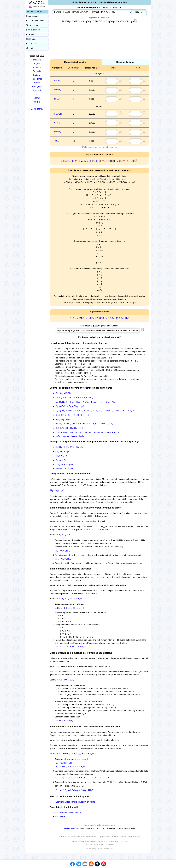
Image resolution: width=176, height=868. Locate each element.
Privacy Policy (123, 841)
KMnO (57, 90)
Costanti (30, 34)
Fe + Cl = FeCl (63, 393)
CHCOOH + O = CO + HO (70, 406)
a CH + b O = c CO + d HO (70, 608)
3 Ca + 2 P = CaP (64, 720)
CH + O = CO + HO (71, 599)
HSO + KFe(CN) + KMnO (69, 447)
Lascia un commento (72, 829)
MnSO (57, 132)
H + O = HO (57, 490)
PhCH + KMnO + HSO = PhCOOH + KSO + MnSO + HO (85, 424)
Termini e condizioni (110, 841)
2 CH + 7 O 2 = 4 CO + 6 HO (70, 647)
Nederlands (37, 79)
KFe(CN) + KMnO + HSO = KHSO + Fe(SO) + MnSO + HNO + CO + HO (95, 411)
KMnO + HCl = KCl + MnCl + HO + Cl (74, 398)
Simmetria (31, 39)
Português (37, 87)
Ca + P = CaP (67, 680)
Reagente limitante (125, 62)
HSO (57, 99)
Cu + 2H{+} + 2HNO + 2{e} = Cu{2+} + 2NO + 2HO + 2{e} (83, 778)
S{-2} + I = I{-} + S (64, 419)
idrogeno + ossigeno (65, 465)
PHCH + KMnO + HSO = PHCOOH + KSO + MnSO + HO (99, 318)
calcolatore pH (62, 816)
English (37, 64)
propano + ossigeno (64, 468)
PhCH (57, 81)
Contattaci (31, 48)
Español (37, 67)
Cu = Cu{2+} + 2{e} (64, 763)
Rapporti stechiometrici (76, 62)
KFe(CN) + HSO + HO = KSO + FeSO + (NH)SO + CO (85, 402)
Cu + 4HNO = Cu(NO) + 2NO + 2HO (74, 790)
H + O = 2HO (63, 551)
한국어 (37, 102)
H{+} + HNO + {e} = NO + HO (70, 767)
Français (37, 71)
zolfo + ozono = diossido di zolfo (70, 436)
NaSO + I (62, 456)
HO (57, 141)
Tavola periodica (34, 25)
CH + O (61, 460)
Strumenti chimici (34, 11)
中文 (37, 94)
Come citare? (37, 109)
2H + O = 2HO (63, 559)
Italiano (37, 75)
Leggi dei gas (32, 16)
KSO (57, 123)
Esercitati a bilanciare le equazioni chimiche (75, 802)
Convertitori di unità (35, 21)
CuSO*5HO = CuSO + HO (69, 428)
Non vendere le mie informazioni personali (99, 844)
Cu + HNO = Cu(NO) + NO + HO (77, 754)
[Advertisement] (99, 41)
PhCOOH (57, 114)
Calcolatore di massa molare (68, 813)
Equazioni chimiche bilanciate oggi (100, 825)
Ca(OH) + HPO (64, 451)
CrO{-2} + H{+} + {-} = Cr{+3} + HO (72, 415)
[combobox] (100, 12)
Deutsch (37, 60)
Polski (37, 83)
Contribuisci (32, 44)
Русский (37, 90)
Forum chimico (33, 30)
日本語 (37, 98)
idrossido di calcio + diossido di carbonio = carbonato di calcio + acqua (87, 433)
